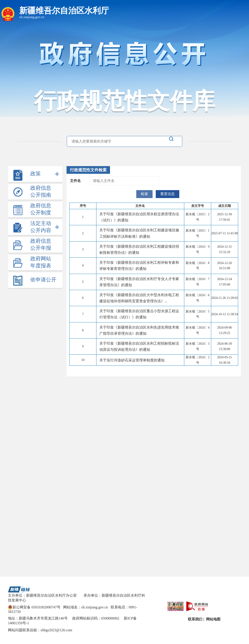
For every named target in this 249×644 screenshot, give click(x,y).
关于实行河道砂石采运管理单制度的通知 (132, 360)
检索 (144, 194)
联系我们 (195, 619)
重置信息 (168, 194)
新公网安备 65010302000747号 (34, 607)
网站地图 (213, 619)
